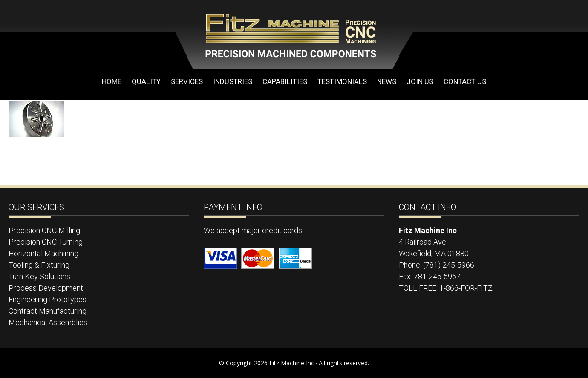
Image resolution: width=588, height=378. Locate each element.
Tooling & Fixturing (39, 265)
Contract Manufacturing (48, 311)
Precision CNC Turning (46, 242)
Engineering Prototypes (48, 299)
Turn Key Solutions (39, 276)
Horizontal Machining (43, 253)
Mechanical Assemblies (48, 322)
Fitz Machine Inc (256, 35)
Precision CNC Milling (44, 230)
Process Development (46, 288)
